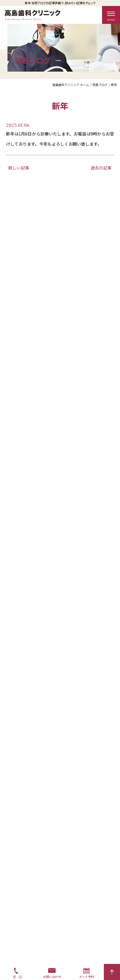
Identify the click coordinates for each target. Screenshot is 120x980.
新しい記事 (19, 168)
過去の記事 (101, 168)
